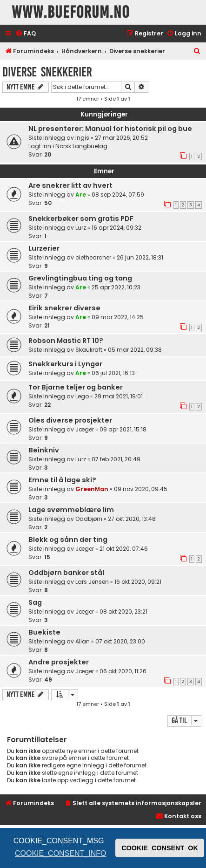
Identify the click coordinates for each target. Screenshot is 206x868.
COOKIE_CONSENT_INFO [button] (60, 853)
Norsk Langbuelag (81, 146)
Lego (82, 396)
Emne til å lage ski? (62, 480)
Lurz (81, 228)
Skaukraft (89, 350)
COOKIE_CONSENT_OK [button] (160, 848)
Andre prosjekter (59, 662)
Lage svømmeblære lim (71, 510)
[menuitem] (26, 34)
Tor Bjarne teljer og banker (76, 387)
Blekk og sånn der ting (68, 540)
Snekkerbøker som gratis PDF (81, 219)
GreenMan (92, 489)
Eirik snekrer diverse (64, 308)
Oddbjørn (89, 519)
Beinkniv (44, 450)
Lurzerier (44, 248)
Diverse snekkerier (47, 72)
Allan (83, 641)
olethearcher (93, 257)
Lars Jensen (92, 582)
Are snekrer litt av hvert (70, 185)
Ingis (82, 138)
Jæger (85, 429)
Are (81, 195)
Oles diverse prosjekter (70, 420)
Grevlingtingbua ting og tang (80, 278)
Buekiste (44, 632)
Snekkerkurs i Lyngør (65, 364)
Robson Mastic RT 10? (66, 341)
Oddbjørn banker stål (66, 573)
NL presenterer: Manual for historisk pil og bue (110, 129)
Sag (35, 602)
